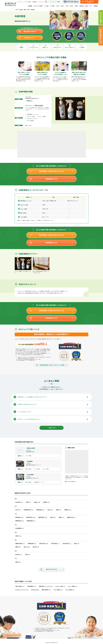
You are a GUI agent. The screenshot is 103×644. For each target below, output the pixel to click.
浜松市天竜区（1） (56, 543)
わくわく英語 (29, 456)
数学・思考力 (23, 213)
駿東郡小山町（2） (71, 517)
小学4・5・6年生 (69, 6)
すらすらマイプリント (33, 119)
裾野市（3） (62, 517)
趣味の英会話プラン (46, 590)
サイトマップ (20, 2)
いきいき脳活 (31, 121)
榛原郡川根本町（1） (20, 543)
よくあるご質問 (28, 2)
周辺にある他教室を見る (71, 482)
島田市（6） (53, 517)
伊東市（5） (29, 502)
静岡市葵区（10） (20, 517)
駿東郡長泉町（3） (31, 521)
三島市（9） (28, 554)
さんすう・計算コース (60, 586)
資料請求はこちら (51, 179)
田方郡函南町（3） (20, 528)
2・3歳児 (46, 6)
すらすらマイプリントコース (22, 590)
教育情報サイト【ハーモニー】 (38, 2)
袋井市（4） (77, 543)
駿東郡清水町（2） (20, 521)
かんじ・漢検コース (73, 586)
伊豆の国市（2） (19, 502)
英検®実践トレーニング (33, 114)
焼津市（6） (18, 562)
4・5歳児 (52, 6)
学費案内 (96, 6)
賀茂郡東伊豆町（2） (29, 510)
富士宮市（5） (36, 547)
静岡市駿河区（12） (43, 517)
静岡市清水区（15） (31, 517)
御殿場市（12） (68, 510)
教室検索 (30, 6)
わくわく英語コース (70, 590)
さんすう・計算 (31, 116)
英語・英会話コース (20, 586)
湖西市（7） (59, 510)
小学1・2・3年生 (60, 6)
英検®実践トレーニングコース (46, 586)
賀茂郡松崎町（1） (41, 510)
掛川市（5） (18, 510)
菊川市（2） (50, 510)
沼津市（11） (19, 536)
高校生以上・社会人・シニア (86, 6)
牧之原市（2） (19, 554)
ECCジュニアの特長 (38, 6)
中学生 (76, 6)
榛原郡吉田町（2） (32, 543)
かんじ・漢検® (43, 116)
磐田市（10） (37, 502)
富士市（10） (27, 547)
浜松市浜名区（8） (67, 543)
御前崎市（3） (47, 502)
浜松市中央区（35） (44, 543)
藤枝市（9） (18, 547)
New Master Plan (35, 590)
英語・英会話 (29, 469)
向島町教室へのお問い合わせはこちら (51, 171)
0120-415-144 (41, 109)
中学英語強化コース (32, 586)
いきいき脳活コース (58, 590)
